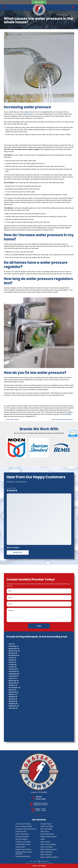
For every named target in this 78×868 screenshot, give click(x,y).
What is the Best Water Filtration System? (63, 420)
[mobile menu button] (61, 7)
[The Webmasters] (39, 862)
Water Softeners (46, 855)
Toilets (43, 839)
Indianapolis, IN (14, 674)
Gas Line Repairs (22, 839)
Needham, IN (13, 685)
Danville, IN (12, 660)
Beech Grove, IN (14, 651)
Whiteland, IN (13, 704)
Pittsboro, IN (13, 694)
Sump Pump (45, 832)
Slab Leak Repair (46, 829)
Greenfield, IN (13, 669)
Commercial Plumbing (23, 824)
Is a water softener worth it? (12, 420)
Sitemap (50, 863)
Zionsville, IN (13, 708)
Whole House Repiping (48, 844)
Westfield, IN (13, 701)
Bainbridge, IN (13, 646)
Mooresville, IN (14, 683)
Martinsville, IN (14, 681)
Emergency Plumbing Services (26, 829)
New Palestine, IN (14, 688)
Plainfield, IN (13, 697)
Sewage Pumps (46, 824)
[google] (43, 815)
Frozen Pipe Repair (22, 834)
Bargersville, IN (14, 648)
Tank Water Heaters (47, 834)
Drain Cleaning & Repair (24, 826)
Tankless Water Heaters (49, 837)
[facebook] (35, 815)
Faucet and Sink (21, 832)
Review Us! (18, 552)
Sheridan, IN (13, 699)
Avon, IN (11, 644)
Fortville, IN (12, 665)
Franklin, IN (12, 667)
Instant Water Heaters (23, 844)
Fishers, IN (12, 662)
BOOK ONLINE (39, 2)
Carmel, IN (12, 658)
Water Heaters (45, 842)
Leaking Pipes (20, 847)
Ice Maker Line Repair (23, 842)
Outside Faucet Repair (23, 849)
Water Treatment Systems (49, 857)
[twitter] (39, 815)
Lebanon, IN (13, 678)
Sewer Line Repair (47, 826)
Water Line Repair (47, 847)
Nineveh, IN (12, 690)
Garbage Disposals (22, 837)
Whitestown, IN (14, 706)
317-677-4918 (67, 414)
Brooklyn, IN (13, 653)
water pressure (28, 114)
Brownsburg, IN (14, 655)
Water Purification (47, 852)
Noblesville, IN (13, 692)
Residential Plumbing (23, 856)
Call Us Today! (39, 866)
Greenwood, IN (14, 671)
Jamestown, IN (14, 676)
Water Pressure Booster (49, 849)
